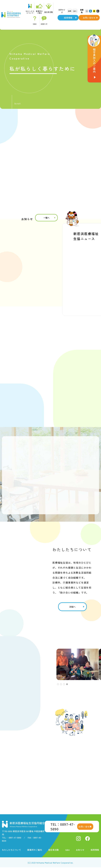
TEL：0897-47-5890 (63, 827)
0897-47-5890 (15, 838)
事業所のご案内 (35, 850)
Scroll (17, 104)
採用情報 (68, 18)
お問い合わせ (89, 18)
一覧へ (46, 218)
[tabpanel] (79, 664)
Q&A (67, 850)
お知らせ (80, 850)
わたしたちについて (11, 850)
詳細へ (72, 607)
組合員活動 (54, 850)
